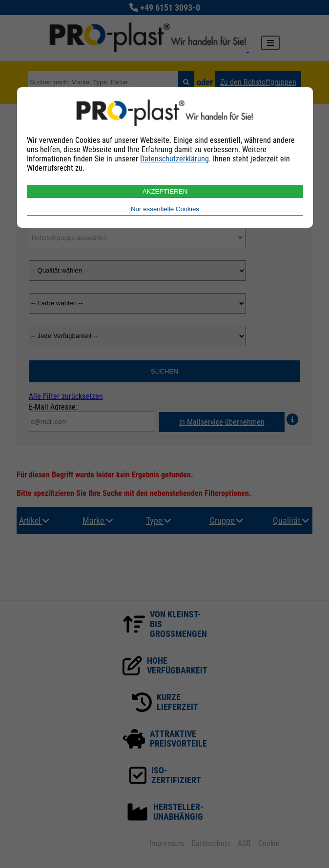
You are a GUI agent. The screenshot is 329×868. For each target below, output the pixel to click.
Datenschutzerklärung (175, 159)
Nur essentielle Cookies (165, 209)
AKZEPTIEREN (165, 191)
